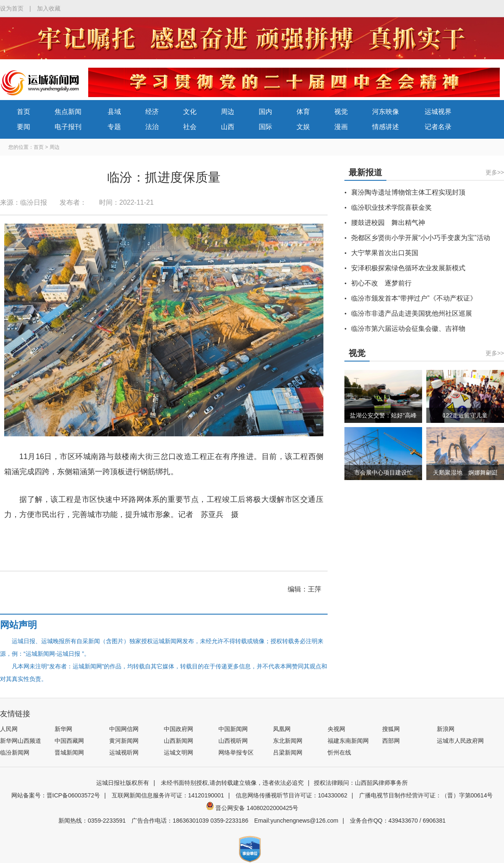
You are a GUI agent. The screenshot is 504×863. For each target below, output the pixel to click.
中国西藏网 (69, 741)
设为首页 (12, 8)
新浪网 (446, 729)
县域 (114, 112)
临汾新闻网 (15, 752)
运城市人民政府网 (460, 741)
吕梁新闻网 (288, 752)
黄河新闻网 (124, 741)
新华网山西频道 (21, 741)
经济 (152, 112)
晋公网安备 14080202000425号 (252, 808)
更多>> (495, 172)
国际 (265, 127)
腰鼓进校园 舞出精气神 (388, 223)
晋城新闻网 (69, 752)
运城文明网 (178, 752)
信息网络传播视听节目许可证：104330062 (291, 795)
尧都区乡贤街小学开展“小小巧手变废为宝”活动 (421, 238)
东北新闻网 (288, 741)
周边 (228, 112)
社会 (190, 127)
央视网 (336, 729)
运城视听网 (124, 752)
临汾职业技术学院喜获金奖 (391, 207)
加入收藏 (49, 8)
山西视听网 (233, 741)
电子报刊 (68, 127)
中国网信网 (124, 729)
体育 (303, 112)
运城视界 (438, 112)
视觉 (341, 112)
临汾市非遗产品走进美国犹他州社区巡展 (412, 313)
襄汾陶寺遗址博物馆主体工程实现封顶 (408, 192)
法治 (152, 127)
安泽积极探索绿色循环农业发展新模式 (408, 268)
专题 (114, 127)
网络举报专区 (236, 752)
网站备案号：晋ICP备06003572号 (56, 795)
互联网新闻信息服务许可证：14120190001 (168, 795)
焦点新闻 (68, 112)
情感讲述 (386, 127)
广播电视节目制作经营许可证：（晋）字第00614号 (426, 795)
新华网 (63, 729)
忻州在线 (339, 752)
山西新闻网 (178, 741)
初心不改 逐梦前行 (381, 283)
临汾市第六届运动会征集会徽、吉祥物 (408, 329)
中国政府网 (178, 729)
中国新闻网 (233, 729)
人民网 (9, 729)
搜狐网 (391, 729)
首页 (24, 112)
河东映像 (386, 112)
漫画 (341, 127)
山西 (228, 127)
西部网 (391, 741)
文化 (190, 112)
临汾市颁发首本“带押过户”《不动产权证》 (414, 298)
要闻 (24, 127)
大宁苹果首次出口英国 (385, 253)
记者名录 (438, 127)
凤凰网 (282, 729)
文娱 (303, 127)
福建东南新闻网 (348, 741)
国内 (265, 112)
